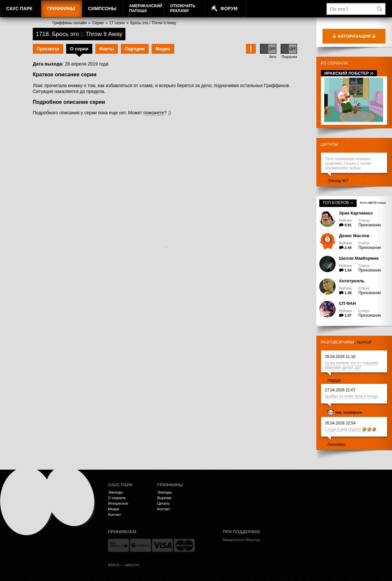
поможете (154, 113)
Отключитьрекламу (183, 8)
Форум (229, 9)
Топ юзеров (338, 203)
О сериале (117, 498)
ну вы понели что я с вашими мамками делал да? (351, 365)
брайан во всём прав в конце (351, 396)
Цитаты (329, 144)
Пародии (135, 49)
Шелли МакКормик (359, 258)
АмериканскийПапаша (146, 8)
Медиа (163, 49)
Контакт (115, 515)
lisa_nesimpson (349, 412)
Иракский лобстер (349, 73)
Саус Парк (19, 9)
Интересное (118, 503)
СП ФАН (347, 303)
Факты (107, 49)
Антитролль (352, 281)
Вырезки (164, 498)
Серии (98, 23)
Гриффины (61, 9)
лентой (364, 342)
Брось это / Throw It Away (153, 23)
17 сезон (117, 23)
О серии (79, 49)
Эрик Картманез (356, 213)
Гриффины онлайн (70, 23)
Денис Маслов (354, 236)
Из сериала (334, 63)
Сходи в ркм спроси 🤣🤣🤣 (351, 429)
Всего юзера (373, 203)
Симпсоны (102, 9)
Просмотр (48, 49)
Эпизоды (115, 492)
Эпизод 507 (338, 181)
